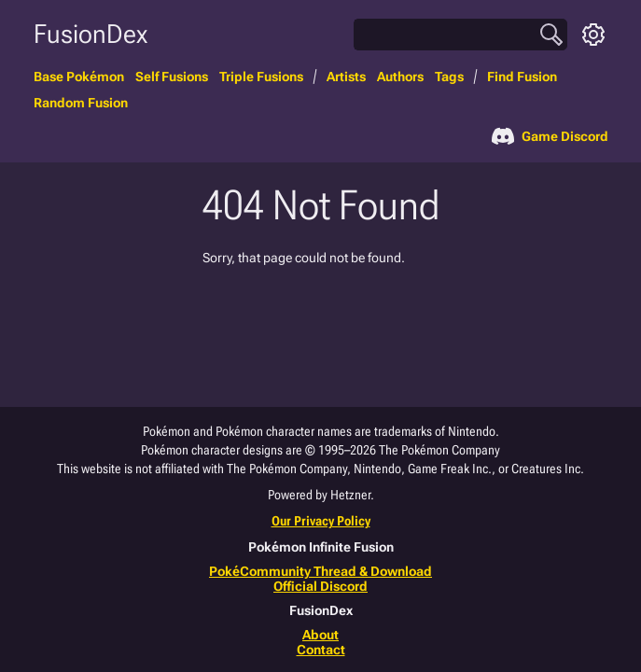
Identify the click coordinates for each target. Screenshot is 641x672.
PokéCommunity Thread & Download (320, 571)
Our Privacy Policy (321, 521)
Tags (449, 77)
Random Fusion (81, 103)
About (320, 635)
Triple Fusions (261, 77)
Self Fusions (172, 77)
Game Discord (550, 136)
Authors (400, 77)
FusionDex (91, 34)
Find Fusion (522, 77)
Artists (346, 77)
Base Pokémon (79, 77)
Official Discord (320, 586)
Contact (321, 650)
